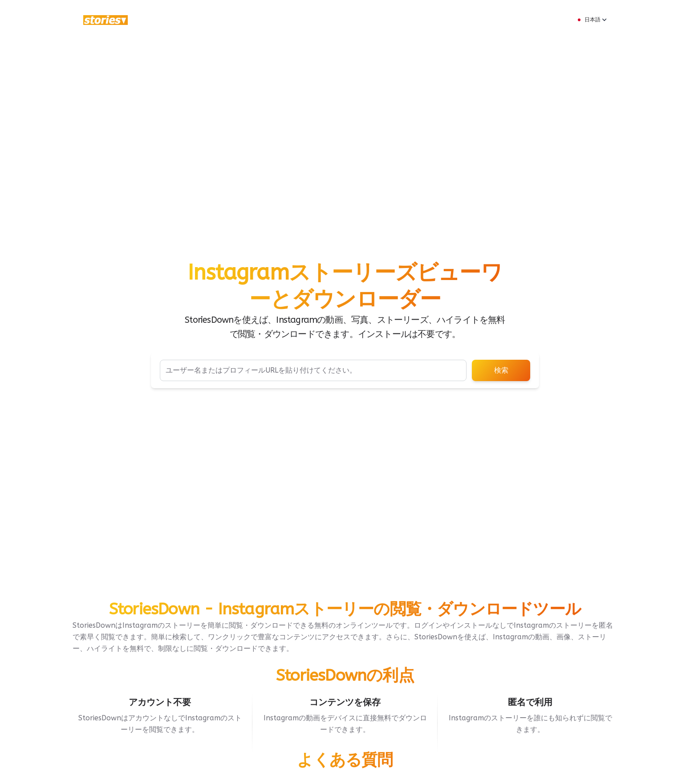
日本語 (591, 20)
